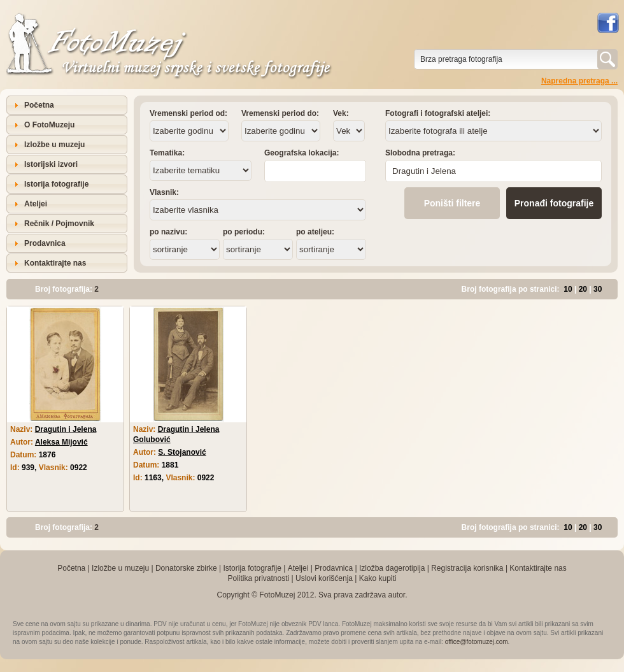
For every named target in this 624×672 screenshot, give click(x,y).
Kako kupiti (378, 578)
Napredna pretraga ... (579, 81)
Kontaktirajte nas (55, 263)
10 (568, 289)
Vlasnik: (164, 192)
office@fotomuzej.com (477, 642)
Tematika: (167, 153)
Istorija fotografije (56, 184)
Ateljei (36, 204)
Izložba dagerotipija (392, 568)
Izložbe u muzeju (54, 145)
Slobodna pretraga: (420, 153)
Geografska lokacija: (301, 153)
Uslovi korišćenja (324, 578)
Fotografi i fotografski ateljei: (438, 113)
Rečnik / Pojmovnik (59, 224)
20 (583, 289)
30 (598, 289)
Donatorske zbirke (186, 568)
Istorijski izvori (51, 164)
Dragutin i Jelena (66, 429)
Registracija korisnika (467, 568)
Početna (39, 105)
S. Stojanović (182, 452)
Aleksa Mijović (61, 442)
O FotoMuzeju (49, 125)
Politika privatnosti (258, 578)
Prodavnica (45, 243)
